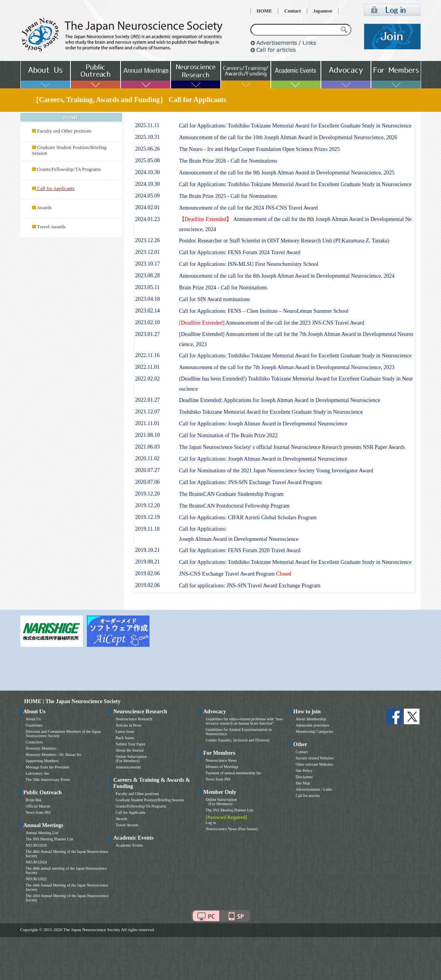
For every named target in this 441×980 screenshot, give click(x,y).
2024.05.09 (148, 196)
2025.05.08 (148, 161)
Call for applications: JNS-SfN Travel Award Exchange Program (250, 586)
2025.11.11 (148, 125)
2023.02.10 (148, 322)
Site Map (303, 783)
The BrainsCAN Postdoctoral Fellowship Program (234, 506)
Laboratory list (37, 773)
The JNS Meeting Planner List (50, 839)
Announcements (129, 767)
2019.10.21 (148, 550)
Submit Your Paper (131, 744)
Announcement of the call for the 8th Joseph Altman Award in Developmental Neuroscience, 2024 (287, 276)
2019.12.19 (148, 517)
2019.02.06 (148, 573)
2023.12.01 (148, 252)
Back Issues (125, 738)
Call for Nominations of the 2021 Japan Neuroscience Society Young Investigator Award (276, 471)
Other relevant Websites (315, 764)
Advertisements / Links (314, 789)
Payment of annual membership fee (234, 773)
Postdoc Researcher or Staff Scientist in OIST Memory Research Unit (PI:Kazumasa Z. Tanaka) (284, 241)
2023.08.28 (148, 276)
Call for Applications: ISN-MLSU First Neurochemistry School (249, 264)
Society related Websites (315, 758)
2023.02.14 (148, 311)
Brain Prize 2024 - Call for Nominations (223, 288)
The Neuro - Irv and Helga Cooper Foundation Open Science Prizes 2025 (260, 149)
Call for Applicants (131, 812)
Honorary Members (41, 748)
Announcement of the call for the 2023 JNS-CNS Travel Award (272, 323)
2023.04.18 (148, 299)
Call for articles (308, 796)
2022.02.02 (148, 379)
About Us (33, 719)
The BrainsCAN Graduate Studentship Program (232, 494)
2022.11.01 (148, 367)
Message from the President (48, 767)
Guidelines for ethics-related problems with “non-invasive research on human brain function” (245, 721)
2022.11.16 (148, 355)
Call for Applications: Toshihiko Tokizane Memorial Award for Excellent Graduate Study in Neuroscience (295, 126)
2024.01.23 (148, 219)
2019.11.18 (148, 529)
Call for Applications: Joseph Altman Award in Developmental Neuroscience (263, 424)
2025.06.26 (148, 149)
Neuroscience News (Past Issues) (232, 829)
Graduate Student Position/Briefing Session (150, 800)
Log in (211, 823)
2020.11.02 (148, 459)
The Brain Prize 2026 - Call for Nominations (228, 161)
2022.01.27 (148, 400)
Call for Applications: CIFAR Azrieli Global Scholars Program (248, 518)
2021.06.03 (148, 447)
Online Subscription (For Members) (131, 759)
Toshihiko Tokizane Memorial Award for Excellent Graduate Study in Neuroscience (271, 412)
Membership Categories (315, 731)
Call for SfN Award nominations (215, 299)
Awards (44, 208)
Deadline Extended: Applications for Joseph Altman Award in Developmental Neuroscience (280, 400)
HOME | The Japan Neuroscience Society (72, 701)
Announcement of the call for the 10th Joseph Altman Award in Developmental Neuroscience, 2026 (288, 137)
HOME (265, 11)
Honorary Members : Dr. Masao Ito (54, 755)
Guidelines (34, 725)
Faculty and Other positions (65, 131)
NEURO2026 (36, 845)
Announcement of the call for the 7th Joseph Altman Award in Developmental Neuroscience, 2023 (287, 367)
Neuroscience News (221, 760)
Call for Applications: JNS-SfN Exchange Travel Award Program (251, 482)
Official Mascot (38, 806)
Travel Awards (51, 227)
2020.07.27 (148, 470)
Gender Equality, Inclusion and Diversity (238, 740)
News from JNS (38, 812)
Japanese (323, 11)
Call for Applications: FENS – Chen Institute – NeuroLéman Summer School (264, 311)
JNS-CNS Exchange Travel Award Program (235, 574)
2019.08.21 (148, 562)
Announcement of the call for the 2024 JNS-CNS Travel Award (249, 208)
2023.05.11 (148, 287)
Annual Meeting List (42, 833)
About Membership (311, 719)
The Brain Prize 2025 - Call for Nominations (228, 196)
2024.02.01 (148, 207)
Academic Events (130, 845)
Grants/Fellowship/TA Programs (69, 169)
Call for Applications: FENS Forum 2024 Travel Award (240, 252)
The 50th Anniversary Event (48, 780)
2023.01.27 (148, 334)
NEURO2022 (36, 879)
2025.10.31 (148, 137)
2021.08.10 (148, 435)
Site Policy (304, 771)
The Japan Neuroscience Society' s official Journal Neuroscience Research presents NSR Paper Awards (292, 447)
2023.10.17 (148, 264)
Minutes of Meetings (222, 767)
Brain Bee (34, 800)
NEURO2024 (36, 862)
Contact (292, 11)
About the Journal (130, 750)
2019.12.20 (148, 494)
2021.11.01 (148, 423)
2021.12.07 (148, 412)
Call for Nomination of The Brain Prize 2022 (229, 435)
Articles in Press (129, 725)
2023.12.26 (148, 240)
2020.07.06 (148, 482)
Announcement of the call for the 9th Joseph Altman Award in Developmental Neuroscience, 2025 (287, 173)
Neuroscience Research (134, 719)
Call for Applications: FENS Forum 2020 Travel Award (240, 550)
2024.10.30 (148, 172)
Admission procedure (313, 725)
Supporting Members (42, 761)
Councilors (34, 742)
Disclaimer (304, 777)
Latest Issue (125, 731)
